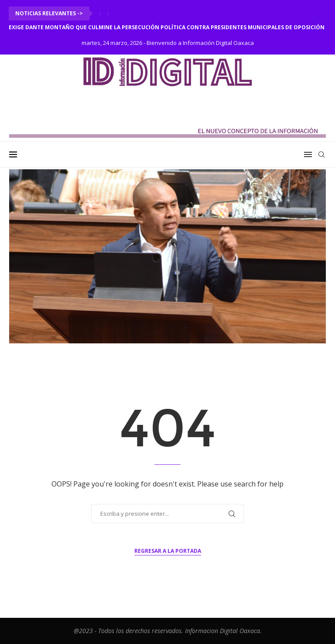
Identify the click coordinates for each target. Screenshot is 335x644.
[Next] (109, 14)
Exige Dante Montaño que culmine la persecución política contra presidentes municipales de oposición (167, 27)
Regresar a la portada (168, 551)
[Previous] (100, 14)
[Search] (321, 154)
